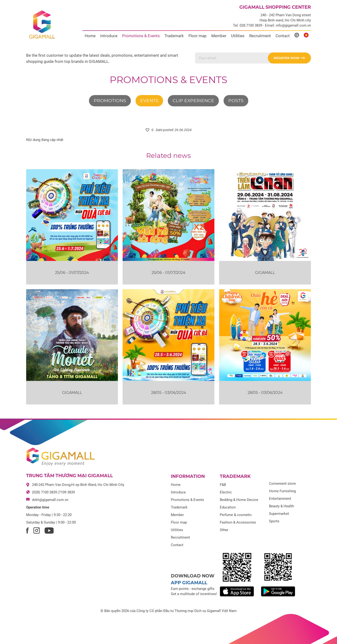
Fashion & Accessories (238, 522)
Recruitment (260, 36)
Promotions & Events (141, 36)
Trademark (174, 36)
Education (228, 507)
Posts (236, 101)
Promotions (110, 101)
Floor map (198, 36)
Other (224, 530)
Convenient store (282, 484)
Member (219, 36)
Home (90, 36)
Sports (274, 521)
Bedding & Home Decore (239, 500)
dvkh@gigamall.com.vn (50, 500)
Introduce (109, 36)
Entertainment (280, 499)
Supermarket (279, 514)
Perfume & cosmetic (236, 515)
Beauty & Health (281, 506)
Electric (226, 492)
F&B (223, 485)
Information (188, 476)
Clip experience (193, 101)
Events (149, 101)
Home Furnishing (282, 491)
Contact (283, 36)
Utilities (238, 36)
